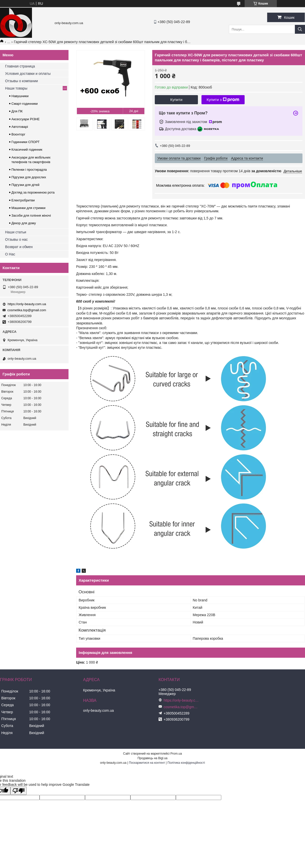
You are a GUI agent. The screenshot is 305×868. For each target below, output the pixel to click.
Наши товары (16, 88)
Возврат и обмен (19, 247)
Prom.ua (176, 754)
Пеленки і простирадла (29, 170)
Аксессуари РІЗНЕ (26, 119)
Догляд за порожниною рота (33, 192)
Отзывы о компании (21, 81)
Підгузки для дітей (25, 185)
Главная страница (20, 66)
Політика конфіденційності (186, 763)
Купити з (223, 100)
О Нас (10, 254)
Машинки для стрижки (28, 208)
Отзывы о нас (16, 239)
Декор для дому (24, 223)
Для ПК (17, 111)
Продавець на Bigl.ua (152, 758)
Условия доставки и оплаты (28, 74)
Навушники (20, 96)
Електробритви (23, 200)
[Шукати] (300, 29)
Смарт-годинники (25, 104)
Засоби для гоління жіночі (31, 215)
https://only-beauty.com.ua (27, 304)
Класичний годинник (27, 150)
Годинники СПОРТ (26, 142)
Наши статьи (16, 232)
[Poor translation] (19, 791)
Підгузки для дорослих (29, 177)
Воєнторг (18, 134)
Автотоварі (20, 127)
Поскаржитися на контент (147, 763)
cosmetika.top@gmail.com (27, 310)
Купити (176, 100)
